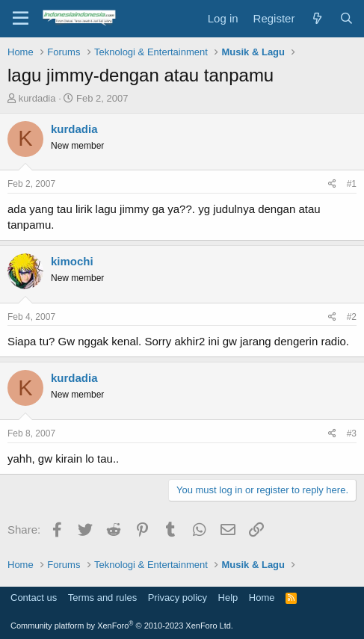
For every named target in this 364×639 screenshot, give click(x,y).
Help (228, 598)
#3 (352, 433)
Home (262, 598)
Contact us (34, 598)
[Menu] (21, 19)
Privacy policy (178, 598)
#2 (352, 317)
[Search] (346, 18)
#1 (352, 184)
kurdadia (37, 98)
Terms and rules (102, 598)
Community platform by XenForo (122, 626)
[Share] (332, 184)
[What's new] (317, 18)
